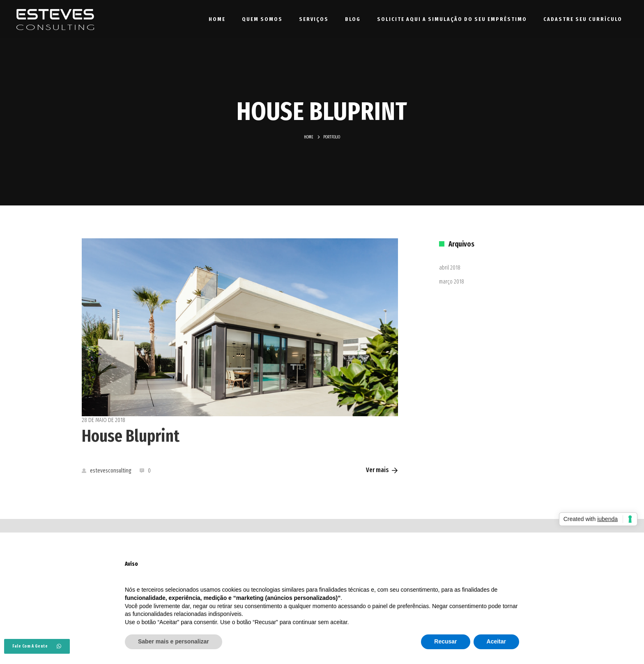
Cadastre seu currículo (583, 19)
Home (217, 19)
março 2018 (452, 282)
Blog (353, 19)
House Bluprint (131, 436)
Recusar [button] (445, 641)
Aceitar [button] (496, 641)
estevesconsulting (107, 471)
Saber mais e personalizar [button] (174, 641)
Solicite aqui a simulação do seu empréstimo (452, 19)
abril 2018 (450, 268)
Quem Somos (262, 19)
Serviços (314, 19)
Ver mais (382, 470)
